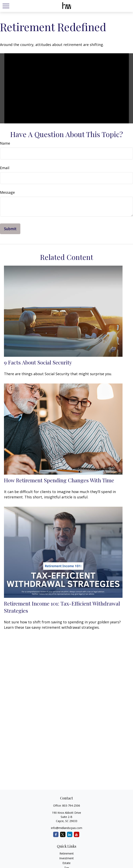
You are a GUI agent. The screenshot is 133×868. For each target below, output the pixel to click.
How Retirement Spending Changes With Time (59, 480)
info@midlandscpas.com (67, 828)
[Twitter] (63, 834)
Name (5, 143)
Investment (66, 858)
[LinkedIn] (70, 834)
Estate (66, 863)
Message (7, 192)
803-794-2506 (71, 806)
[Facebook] (56, 834)
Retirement (67, 853)
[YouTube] (77, 834)
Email (5, 168)
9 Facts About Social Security (38, 362)
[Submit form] (10, 229)
